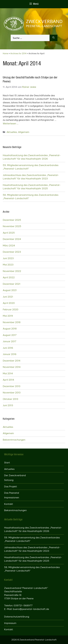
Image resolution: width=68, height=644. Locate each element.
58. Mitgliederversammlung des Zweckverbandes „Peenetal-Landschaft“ (31, 197)
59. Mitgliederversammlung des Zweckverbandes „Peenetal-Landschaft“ (31, 167)
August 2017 (10, 335)
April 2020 (9, 303)
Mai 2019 (8, 316)
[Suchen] (53, 38)
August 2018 (10, 329)
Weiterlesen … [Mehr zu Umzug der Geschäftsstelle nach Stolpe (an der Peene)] (11, 124)
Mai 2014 (8, 373)
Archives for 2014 (18, 54)
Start (7, 463)
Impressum (10, 623)
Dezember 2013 (12, 386)
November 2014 (12, 367)
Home (5, 54)
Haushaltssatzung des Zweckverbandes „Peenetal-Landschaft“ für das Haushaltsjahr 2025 (32, 187)
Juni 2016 (8, 348)
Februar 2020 (11, 309)
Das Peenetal (12, 493)
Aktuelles (12, 132)
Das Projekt (11, 487)
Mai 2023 (8, 265)
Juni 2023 (8, 258)
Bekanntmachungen (14, 440)
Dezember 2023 (12, 252)
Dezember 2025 (12, 220)
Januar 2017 (10, 341)
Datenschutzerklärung (17, 617)
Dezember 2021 (12, 284)
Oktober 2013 (10, 399)
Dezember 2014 (12, 361)
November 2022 (12, 271)
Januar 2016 (10, 354)
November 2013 (12, 393)
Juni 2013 (8, 405)
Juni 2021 (8, 297)
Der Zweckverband (15, 475)
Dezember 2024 (12, 239)
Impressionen (12, 498)
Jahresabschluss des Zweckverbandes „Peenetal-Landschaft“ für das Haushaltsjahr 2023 (31, 177)
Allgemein (24, 132)
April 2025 (9, 233)
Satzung (9, 480)
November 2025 (12, 226)
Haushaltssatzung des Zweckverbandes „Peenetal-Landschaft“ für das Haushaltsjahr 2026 (32, 157)
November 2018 (12, 322)
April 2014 (8, 380)
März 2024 (9, 246)
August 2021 (10, 290)
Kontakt (9, 504)
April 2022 (9, 277)
